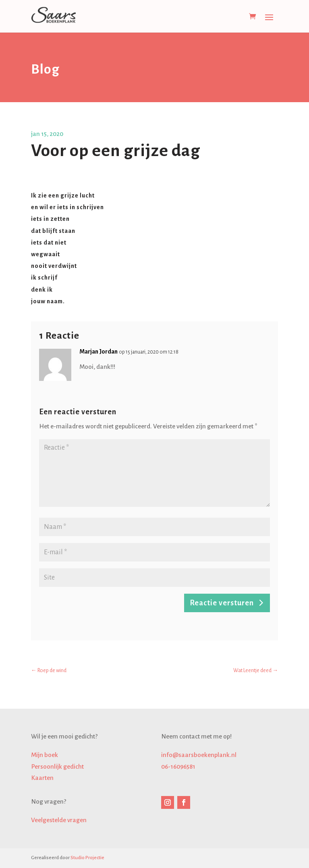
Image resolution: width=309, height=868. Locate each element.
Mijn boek (45, 755)
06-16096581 (178, 766)
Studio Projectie (87, 858)
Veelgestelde (59, 820)
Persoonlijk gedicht (57, 766)
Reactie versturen (222, 603)
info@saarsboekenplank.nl (199, 755)
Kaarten (42, 778)
